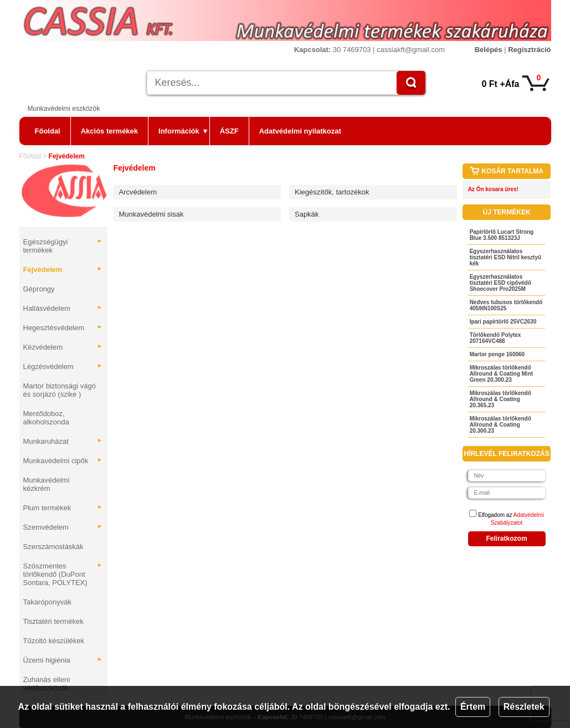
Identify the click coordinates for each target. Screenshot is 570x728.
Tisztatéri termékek (53, 621)
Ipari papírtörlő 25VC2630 (503, 322)
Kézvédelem (63, 347)
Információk (183, 131)
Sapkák (307, 214)
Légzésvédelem (63, 366)
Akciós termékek (109, 131)
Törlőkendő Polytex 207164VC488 (495, 338)
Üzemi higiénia (63, 660)
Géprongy (39, 289)
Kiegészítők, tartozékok (332, 192)
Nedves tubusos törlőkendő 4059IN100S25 (506, 305)
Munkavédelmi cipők (63, 461)
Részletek (524, 707)
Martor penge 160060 (497, 354)
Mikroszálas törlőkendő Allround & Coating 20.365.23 (500, 399)
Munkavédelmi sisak (151, 214)
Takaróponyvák (47, 602)
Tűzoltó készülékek (54, 641)
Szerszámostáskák (53, 547)
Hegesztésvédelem (63, 328)
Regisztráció (529, 50)
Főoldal (48, 131)
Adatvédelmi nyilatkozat (300, 131)
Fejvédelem (63, 270)
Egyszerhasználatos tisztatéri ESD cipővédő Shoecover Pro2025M (500, 283)
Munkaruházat (63, 441)
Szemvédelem (63, 527)
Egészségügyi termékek (63, 246)
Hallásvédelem (63, 308)
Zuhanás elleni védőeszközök (47, 684)
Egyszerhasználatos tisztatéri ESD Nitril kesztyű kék (505, 257)
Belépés (489, 50)
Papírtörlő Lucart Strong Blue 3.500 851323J (502, 235)
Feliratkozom (507, 539)
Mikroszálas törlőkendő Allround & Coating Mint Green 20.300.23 (501, 374)
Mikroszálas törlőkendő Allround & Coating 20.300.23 (500, 425)
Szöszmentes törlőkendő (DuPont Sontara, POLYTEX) (63, 574)
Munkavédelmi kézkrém (47, 484)
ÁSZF (229, 131)
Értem (473, 707)
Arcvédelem (138, 192)
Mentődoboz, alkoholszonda (46, 418)
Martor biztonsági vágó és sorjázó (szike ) (60, 390)
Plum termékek (63, 508)
